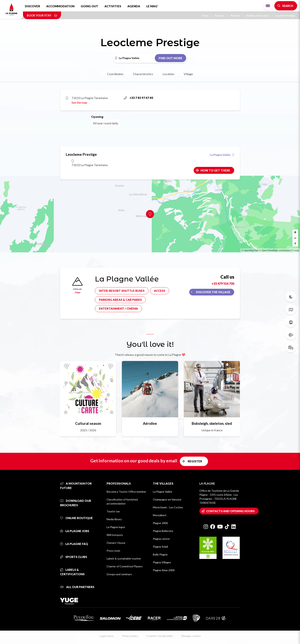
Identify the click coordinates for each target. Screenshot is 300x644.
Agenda (134, 6)
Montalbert (160, 515)
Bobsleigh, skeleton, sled (212, 423)
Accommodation (60, 6)
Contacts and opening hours (230, 511)
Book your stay (42, 15)
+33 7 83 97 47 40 (138, 98)
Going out (89, 6)
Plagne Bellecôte (163, 531)
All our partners (77, 587)
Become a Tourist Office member (126, 492)
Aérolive (150, 423)
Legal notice (107, 636)
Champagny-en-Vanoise (167, 499)
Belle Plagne (160, 554)
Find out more (170, 58)
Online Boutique (76, 518)
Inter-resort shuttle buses (122, 291)
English (268, 6)
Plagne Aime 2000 (164, 570)
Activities (113, 6)
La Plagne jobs (75, 531)
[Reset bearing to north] (295, 244)
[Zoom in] (295, 232)
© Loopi (295, 250)
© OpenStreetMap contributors (275, 250)
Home (207, 16)
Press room (113, 551)
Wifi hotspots (115, 535)
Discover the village (213, 292)
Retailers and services (259, 16)
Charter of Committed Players (125, 566)
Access (160, 291)
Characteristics (143, 74)
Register (195, 461)
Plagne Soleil (160, 547)
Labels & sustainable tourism (124, 558)
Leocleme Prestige (285, 16)
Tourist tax (113, 511)
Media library (114, 519)
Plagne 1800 (160, 523)
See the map (79, 102)
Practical (237, 16)
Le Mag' (152, 6)
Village (188, 74)
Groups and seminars (119, 574)
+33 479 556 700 (223, 283)
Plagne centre (161, 539)
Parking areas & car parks (120, 300)
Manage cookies (191, 636)
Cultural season (88, 423)
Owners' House (116, 543)
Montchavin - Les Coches (168, 507)
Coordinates (115, 74)
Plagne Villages (162, 562)
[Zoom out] (295, 238)
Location (168, 74)
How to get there (215, 170)
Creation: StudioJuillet (160, 636)
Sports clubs (74, 557)
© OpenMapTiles (250, 250)
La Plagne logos (116, 527)
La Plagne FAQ (74, 544)
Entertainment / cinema (118, 308)
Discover (32, 6)
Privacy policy (130, 636)
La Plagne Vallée (222, 155)
